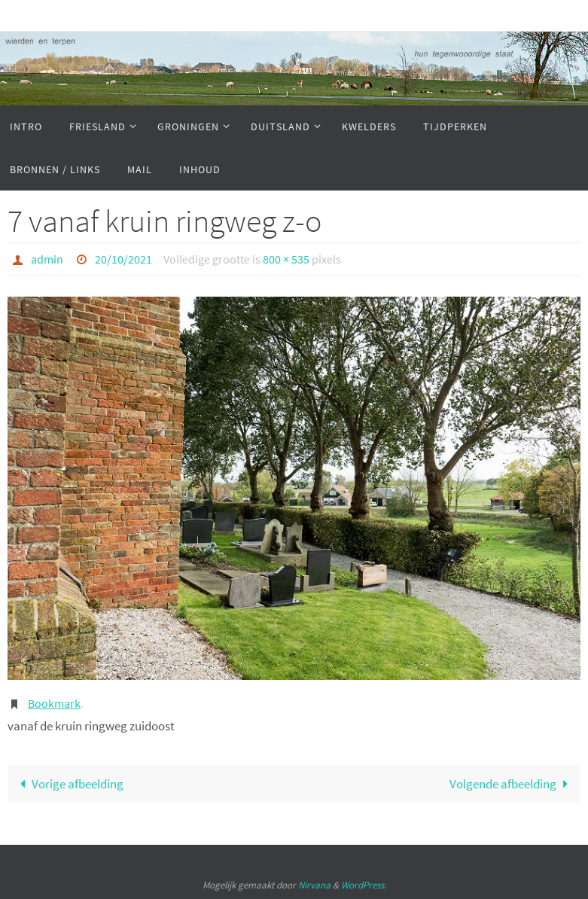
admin (47, 259)
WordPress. (364, 885)
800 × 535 (286, 259)
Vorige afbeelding (69, 784)
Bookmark (54, 703)
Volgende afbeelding (512, 784)
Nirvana (314, 885)
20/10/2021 (123, 259)
